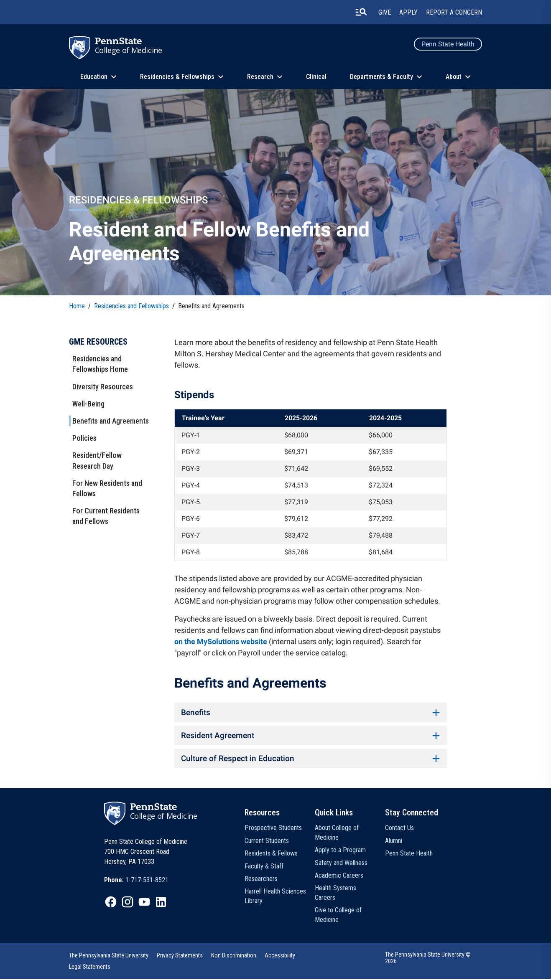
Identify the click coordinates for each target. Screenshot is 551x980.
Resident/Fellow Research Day (97, 460)
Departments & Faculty (381, 77)
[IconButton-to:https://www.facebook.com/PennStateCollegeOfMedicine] (111, 903)
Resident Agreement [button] (311, 736)
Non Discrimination (234, 957)
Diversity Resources (103, 387)
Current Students (267, 842)
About (454, 77)
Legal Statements (90, 968)
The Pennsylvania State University (109, 957)
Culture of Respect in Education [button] (311, 759)
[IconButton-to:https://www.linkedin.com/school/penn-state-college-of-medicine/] (161, 903)
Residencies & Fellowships (177, 77)
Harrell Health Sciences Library (275, 897)
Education (94, 77)
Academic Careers (339, 877)
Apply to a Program (340, 851)
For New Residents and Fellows (107, 488)
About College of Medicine (337, 834)
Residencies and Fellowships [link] (131, 306)
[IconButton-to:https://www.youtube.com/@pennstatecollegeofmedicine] (144, 903)
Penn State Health (448, 44)
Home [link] (77, 306)
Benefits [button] (311, 713)
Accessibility (280, 957)
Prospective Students (273, 829)
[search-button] (361, 12)
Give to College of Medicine (338, 916)
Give (385, 12)
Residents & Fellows (271, 854)
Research (260, 77)
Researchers (261, 880)
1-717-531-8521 (147, 881)
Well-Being (88, 404)
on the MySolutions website (221, 641)
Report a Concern (454, 12)
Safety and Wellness (341, 864)
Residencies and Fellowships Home (100, 364)
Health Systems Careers (335, 894)
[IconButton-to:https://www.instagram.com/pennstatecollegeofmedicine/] (128, 903)
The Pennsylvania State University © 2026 (428, 959)
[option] (136, 881)
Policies (84, 438)
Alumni (394, 842)
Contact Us (399, 829)
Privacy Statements (180, 957)
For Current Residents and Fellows (106, 516)
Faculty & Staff (264, 867)
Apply (408, 12)
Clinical (316, 77)
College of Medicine (129, 50)
